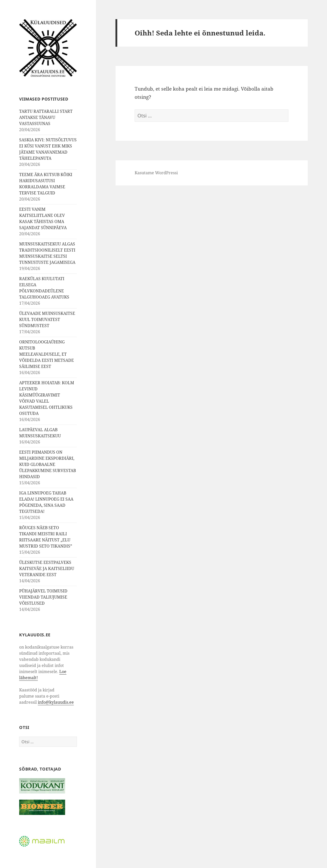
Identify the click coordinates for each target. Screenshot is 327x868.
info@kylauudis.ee (56, 702)
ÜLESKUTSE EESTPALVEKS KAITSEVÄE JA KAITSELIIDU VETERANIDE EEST (47, 568)
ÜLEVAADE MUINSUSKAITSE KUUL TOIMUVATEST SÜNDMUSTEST (47, 319)
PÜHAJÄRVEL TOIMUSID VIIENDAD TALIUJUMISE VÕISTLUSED (43, 597)
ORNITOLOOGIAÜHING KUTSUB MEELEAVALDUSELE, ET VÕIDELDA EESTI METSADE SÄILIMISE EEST (46, 354)
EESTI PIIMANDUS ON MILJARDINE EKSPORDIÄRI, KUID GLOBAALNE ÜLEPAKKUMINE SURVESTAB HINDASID (48, 464)
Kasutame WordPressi (156, 173)
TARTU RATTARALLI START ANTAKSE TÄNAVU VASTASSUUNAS (46, 117)
